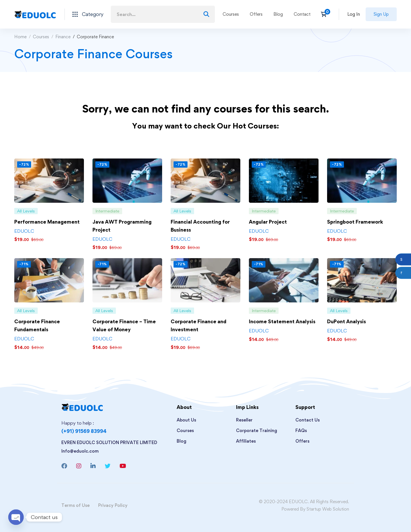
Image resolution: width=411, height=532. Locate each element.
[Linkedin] (93, 466)
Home (20, 37)
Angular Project (268, 222)
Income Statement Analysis (282, 321)
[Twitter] (108, 466)
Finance (63, 37)
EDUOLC (24, 231)
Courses (41, 37)
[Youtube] (123, 466)
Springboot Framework (355, 222)
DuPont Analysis (346, 321)
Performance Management (47, 222)
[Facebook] (64, 466)
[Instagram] (79, 466)
